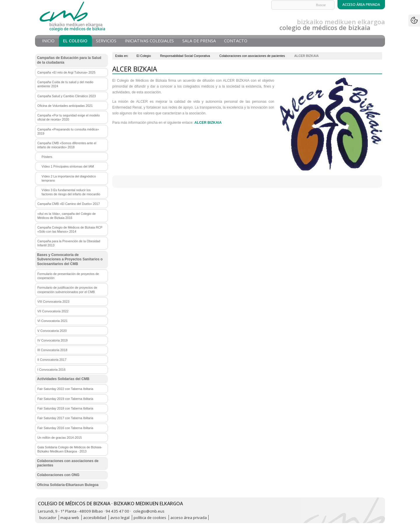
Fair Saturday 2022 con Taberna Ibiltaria (65, 389)
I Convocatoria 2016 (51, 370)
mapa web (70, 518)
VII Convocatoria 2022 (53, 311)
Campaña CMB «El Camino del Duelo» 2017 (69, 204)
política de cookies (150, 518)
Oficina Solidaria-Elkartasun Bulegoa (68, 485)
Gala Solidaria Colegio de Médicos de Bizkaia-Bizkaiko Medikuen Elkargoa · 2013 (70, 449)
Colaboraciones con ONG (58, 475)
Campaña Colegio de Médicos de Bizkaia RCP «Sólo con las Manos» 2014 (70, 229)
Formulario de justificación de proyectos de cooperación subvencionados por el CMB (67, 290)
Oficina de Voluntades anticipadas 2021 (65, 106)
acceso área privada (189, 518)
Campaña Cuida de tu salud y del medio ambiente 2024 (65, 84)
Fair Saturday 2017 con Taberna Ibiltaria (65, 418)
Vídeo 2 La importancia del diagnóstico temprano (69, 178)
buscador (48, 518)
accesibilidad (95, 518)
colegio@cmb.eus (149, 511)
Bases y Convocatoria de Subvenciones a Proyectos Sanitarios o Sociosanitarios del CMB (70, 259)
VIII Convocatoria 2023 (53, 302)
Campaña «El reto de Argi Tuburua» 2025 (66, 72)
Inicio (48, 41)
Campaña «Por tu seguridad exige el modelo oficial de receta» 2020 (69, 117)
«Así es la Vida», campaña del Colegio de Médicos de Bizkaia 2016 (66, 216)
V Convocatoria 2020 (52, 331)
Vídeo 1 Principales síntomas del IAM (68, 166)
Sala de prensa (199, 41)
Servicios (106, 41)
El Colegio (75, 41)
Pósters (47, 157)
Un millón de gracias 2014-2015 (60, 438)
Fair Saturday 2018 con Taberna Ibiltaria (65, 408)
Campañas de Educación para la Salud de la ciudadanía (69, 60)
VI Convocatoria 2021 (52, 321)
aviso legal (120, 518)
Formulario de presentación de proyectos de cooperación (68, 276)
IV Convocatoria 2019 (52, 340)
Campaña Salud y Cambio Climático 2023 (66, 96)
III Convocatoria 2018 (52, 350)
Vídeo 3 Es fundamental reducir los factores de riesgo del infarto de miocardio (71, 192)
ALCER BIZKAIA (208, 123)
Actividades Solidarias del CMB (63, 379)
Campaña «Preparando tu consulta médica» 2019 (68, 131)
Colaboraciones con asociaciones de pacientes (252, 56)
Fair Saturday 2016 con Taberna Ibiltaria (65, 428)
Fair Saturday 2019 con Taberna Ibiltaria (65, 399)
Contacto (236, 41)
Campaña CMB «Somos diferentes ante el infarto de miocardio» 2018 (67, 145)
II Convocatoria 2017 (52, 360)
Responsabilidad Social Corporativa (185, 56)
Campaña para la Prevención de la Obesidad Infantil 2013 (69, 243)
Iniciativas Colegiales (149, 41)
